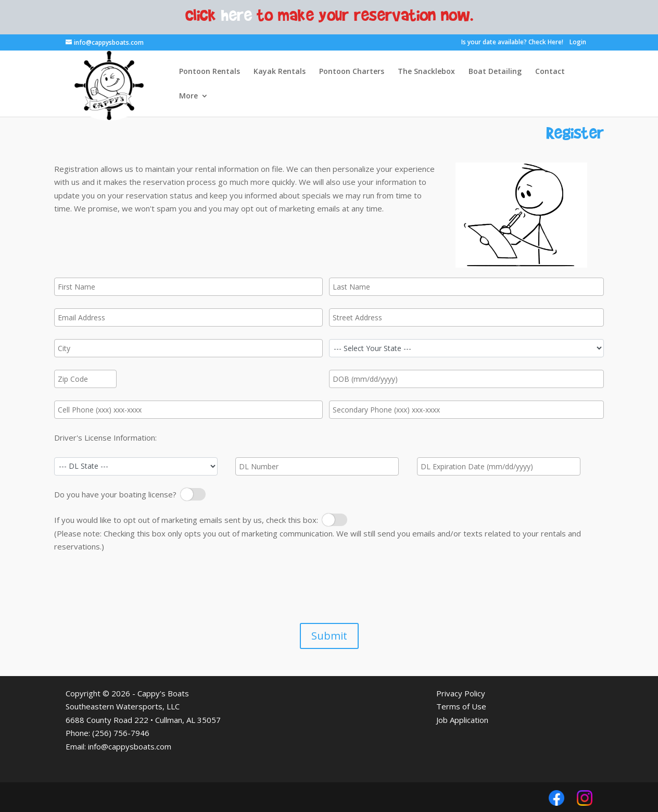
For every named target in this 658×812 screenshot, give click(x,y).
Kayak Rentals (280, 72)
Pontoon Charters (352, 72)
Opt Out (335, 520)
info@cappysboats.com (130, 746)
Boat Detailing (495, 72)
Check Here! (546, 42)
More (188, 96)
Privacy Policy (461, 693)
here (237, 15)
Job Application (462, 720)
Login (578, 42)
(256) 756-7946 (121, 733)
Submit (329, 636)
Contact (550, 72)
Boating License (190, 494)
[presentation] (133, 586)
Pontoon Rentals (210, 72)
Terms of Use (461, 706)
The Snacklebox (426, 72)
